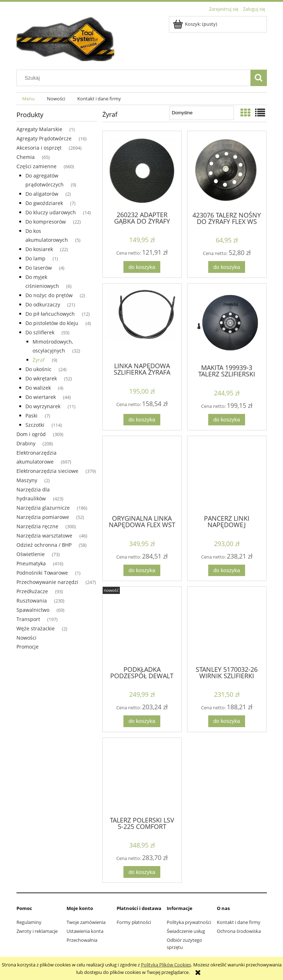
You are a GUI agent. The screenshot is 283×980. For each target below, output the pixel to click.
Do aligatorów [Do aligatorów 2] (42, 194)
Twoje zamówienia (86, 922)
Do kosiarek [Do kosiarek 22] (39, 249)
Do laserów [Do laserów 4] (39, 268)
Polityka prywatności (189, 922)
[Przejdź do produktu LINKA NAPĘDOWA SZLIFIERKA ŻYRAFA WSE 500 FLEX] (142, 322)
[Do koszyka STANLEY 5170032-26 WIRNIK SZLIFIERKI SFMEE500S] (226, 721)
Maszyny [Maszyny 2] (27, 480)
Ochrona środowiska (239, 931)
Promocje (28, 647)
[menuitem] (29, 99)
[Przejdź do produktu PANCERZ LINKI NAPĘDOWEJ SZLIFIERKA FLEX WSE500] (227, 475)
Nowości (26, 638)
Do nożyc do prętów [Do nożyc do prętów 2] (49, 295)
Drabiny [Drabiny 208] (26, 443)
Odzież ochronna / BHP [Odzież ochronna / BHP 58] (44, 545)
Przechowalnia (82, 940)
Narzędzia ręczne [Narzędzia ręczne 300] (37, 526)
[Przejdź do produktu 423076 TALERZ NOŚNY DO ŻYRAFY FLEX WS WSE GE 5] (227, 171)
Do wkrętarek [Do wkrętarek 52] (41, 378)
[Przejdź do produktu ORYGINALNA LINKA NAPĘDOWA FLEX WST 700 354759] (142, 475)
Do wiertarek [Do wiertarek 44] (41, 397)
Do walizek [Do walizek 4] (38, 388)
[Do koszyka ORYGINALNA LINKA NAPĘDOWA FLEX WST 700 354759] (142, 571)
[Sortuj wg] (202, 113)
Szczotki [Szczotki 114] (35, 425)
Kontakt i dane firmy (239, 922)
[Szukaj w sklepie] (135, 78)
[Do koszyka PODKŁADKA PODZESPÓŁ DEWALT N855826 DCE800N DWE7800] (142, 721)
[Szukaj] (259, 78)
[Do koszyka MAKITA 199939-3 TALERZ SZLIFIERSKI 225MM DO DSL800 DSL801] (226, 420)
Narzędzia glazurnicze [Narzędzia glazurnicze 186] (43, 508)
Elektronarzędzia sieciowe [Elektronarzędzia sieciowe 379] (47, 471)
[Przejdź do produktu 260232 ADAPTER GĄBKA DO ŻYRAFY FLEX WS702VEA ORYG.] (142, 170)
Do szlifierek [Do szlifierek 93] (40, 332)
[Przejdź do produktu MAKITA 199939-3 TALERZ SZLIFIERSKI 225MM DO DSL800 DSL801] (227, 323)
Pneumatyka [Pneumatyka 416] (31, 563)
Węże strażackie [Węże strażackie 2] (36, 628)
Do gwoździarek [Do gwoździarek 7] (44, 203)
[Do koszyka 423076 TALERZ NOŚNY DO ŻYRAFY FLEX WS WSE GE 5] (226, 267)
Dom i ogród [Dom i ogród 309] (31, 434)
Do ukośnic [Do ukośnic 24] (38, 369)
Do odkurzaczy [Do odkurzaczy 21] (43, 304)
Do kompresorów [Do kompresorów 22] (46, 222)
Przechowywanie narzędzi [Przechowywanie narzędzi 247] (47, 582)
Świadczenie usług (186, 931)
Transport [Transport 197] (28, 619)
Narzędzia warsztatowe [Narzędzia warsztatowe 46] (44, 536)
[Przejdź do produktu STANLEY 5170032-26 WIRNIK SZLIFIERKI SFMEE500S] (227, 625)
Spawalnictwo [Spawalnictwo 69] (33, 610)
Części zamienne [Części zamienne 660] (36, 166)
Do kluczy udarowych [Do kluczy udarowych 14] (51, 212)
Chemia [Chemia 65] (26, 157)
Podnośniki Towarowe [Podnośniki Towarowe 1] (42, 573)
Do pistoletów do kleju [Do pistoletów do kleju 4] (52, 323)
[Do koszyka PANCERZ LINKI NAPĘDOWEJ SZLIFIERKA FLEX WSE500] (226, 571)
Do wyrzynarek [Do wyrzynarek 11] (43, 406)
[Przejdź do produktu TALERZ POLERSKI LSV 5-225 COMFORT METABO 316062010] (142, 776)
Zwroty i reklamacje (37, 931)
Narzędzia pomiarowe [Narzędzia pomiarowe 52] (43, 517)
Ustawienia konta (85, 931)
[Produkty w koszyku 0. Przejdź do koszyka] (196, 24)
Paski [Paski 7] (31, 416)
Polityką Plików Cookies (166, 965)
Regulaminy (29, 922)
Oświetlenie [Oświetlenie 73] (31, 554)
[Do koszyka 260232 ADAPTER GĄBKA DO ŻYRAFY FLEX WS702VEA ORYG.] (142, 267)
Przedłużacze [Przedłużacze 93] (32, 591)
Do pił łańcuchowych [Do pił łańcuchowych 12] (50, 314)
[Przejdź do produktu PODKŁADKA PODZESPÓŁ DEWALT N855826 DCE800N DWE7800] (142, 625)
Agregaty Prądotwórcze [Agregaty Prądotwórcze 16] (44, 138)
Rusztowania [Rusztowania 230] (32, 601)
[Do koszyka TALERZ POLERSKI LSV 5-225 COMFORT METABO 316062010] (142, 872)
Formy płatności (134, 922)
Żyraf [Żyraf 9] (39, 360)
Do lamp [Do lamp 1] (35, 258)
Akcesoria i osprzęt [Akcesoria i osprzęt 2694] (39, 148)
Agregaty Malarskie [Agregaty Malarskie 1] (39, 129)
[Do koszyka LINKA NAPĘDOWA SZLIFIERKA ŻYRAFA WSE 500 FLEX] (142, 420)
